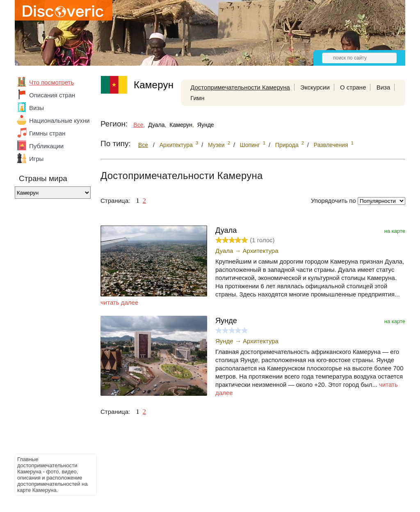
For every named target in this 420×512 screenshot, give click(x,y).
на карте (395, 231)
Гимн (197, 98)
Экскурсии (315, 87)
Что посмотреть (51, 82)
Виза (383, 87)
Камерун (181, 125)
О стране (353, 87)
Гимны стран (47, 133)
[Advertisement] (48, 328)
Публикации (46, 146)
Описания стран (52, 95)
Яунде (206, 125)
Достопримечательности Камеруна (240, 87)
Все (138, 125)
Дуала (156, 125)
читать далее (119, 302)
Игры (36, 159)
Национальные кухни (59, 121)
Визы (37, 108)
